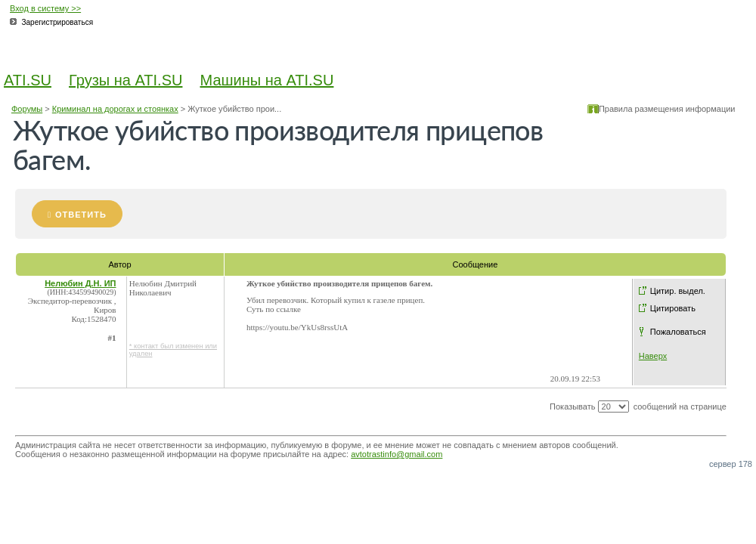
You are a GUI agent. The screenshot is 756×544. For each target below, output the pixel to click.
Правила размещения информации (667, 109)
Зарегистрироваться (58, 22)
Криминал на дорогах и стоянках (115, 109)
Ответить (81, 215)
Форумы (27, 109)
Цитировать (673, 308)
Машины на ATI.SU (267, 80)
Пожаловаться (678, 332)
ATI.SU (28, 80)
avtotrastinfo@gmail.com (397, 454)
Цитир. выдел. (678, 291)
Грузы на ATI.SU (125, 80)
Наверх (653, 356)
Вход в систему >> (45, 8)
